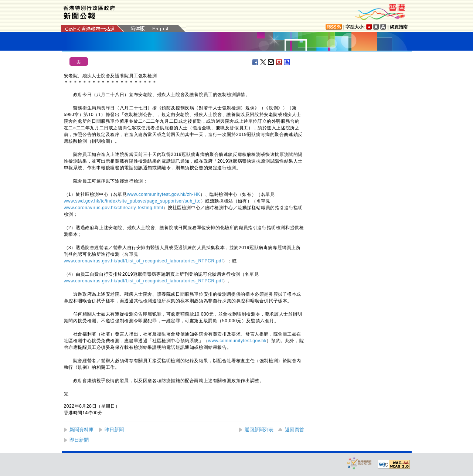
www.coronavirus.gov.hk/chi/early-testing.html (114, 208)
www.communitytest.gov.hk (237, 341)
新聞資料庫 (81, 430)
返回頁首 (295, 430)
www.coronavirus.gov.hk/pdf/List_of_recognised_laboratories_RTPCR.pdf (144, 261)
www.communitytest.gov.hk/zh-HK (164, 194)
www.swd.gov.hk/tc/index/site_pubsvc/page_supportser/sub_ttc (132, 201)
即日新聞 (79, 440)
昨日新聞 (114, 430)
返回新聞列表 (259, 430)
